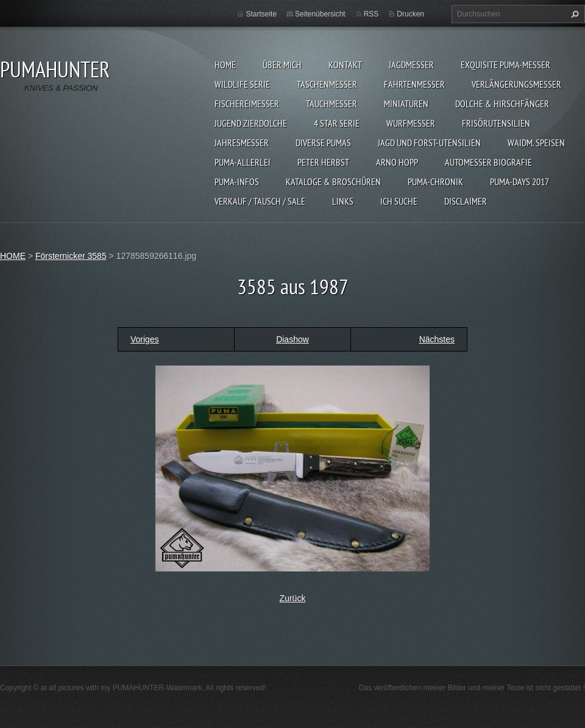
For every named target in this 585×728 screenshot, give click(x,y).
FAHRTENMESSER (414, 84)
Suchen (573, 14)
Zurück (293, 598)
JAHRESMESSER (242, 143)
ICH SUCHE (399, 201)
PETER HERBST (323, 162)
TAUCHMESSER (331, 104)
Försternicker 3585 (71, 256)
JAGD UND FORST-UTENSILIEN (429, 143)
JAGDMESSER (411, 65)
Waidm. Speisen (536, 143)
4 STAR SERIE (337, 123)
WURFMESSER (411, 123)
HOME (225, 65)
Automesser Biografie (488, 162)
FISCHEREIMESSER (247, 104)
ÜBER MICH (282, 65)
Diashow (292, 339)
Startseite (261, 14)
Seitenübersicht (320, 14)
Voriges (145, 339)
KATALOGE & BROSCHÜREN (333, 182)
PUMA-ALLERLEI (243, 162)
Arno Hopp (397, 162)
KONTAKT (345, 65)
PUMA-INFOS (237, 182)
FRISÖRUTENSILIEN (496, 123)
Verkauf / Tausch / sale (260, 201)
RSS (371, 14)
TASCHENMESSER (327, 84)
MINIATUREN (406, 104)
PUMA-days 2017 (519, 182)
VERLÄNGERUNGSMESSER (516, 84)
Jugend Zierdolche (251, 123)
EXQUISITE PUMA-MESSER (505, 65)
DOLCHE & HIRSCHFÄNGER (502, 104)
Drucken (410, 14)
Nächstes (437, 339)
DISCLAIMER (466, 201)
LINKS (343, 201)
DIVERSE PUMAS (323, 143)
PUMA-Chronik (435, 182)
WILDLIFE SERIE (242, 84)
